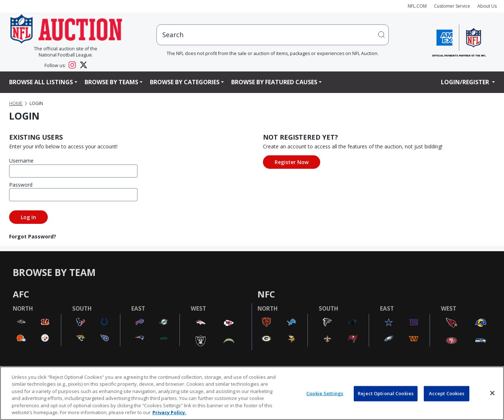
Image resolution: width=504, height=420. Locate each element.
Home (16, 103)
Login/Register (466, 82)
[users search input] (273, 35)
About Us (487, 6)
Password (21, 185)
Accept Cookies (447, 393)
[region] (252, 393)
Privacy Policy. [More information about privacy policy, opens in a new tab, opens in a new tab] (169, 412)
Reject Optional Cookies (386, 393)
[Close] (492, 393)
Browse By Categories (185, 82)
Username (21, 161)
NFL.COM (417, 6)
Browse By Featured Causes (274, 82)
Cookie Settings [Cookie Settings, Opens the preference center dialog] (325, 393)
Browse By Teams (111, 82)
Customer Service (452, 6)
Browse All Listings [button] (41, 82)
